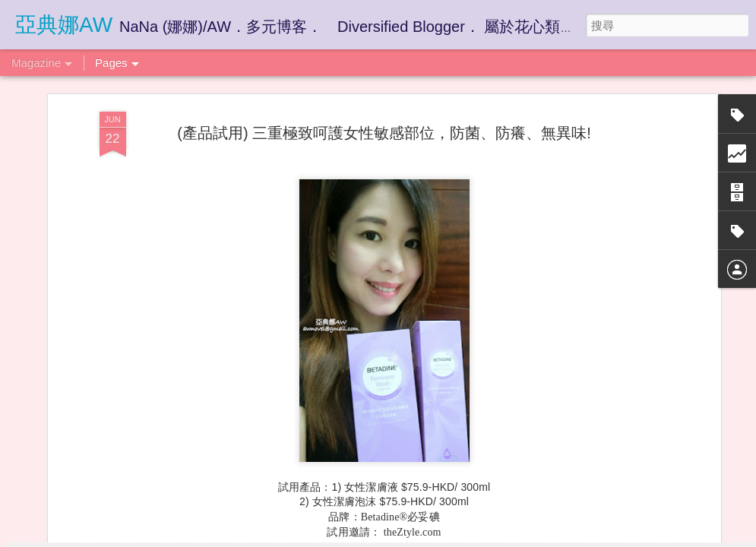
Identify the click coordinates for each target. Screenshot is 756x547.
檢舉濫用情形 (451, 537)
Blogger (408, 537)
